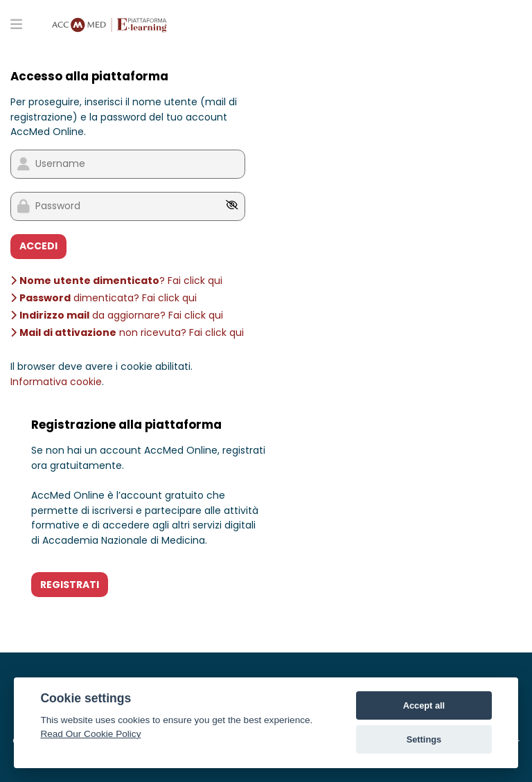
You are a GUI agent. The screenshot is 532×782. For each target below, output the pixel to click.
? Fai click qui (116, 281)
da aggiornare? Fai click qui (117, 315)
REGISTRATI (70, 585)
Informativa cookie (56, 382)
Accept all (424, 705)
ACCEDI (38, 246)
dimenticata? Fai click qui (104, 298)
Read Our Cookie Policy (90, 734)
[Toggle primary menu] (16, 24)
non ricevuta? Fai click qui (127, 332)
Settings (424, 739)
